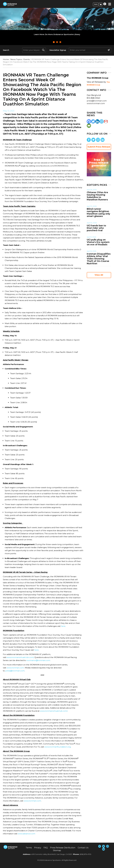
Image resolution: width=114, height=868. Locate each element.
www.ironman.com (15, 668)
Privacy (38, 848)
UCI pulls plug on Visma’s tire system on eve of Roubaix (98, 242)
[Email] (89, 126)
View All (99, 275)
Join (96, 4)
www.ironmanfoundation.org (58, 747)
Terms (29, 848)
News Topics (16, 59)
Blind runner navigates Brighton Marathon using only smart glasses (98, 213)
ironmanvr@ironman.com (38, 660)
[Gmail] (106, 121)
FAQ (46, 848)
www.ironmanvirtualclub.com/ (20, 657)
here (63, 626)
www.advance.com (27, 834)
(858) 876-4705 (85, 854)
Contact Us (83, 848)
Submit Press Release (99, 147)
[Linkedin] (97, 121)
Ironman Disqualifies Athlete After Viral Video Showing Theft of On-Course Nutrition (99, 259)
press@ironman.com (15, 671)
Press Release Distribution (63, 848)
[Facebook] (89, 121)
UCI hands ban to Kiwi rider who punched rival (96, 228)
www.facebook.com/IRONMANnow (52, 166)
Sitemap (57, 850)
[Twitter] (93, 121)
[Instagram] (102, 121)
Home (6, 59)
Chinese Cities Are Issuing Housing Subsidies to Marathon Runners (97, 196)
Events (27, 59)
